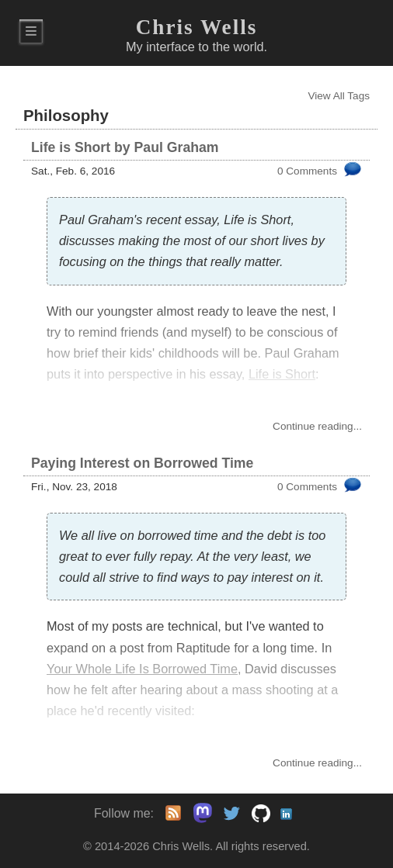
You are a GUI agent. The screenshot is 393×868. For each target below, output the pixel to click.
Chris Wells (197, 27)
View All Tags (339, 96)
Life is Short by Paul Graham (125, 147)
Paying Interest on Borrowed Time (142, 463)
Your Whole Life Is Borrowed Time (142, 669)
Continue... (317, 426)
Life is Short (282, 374)
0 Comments (307, 171)
